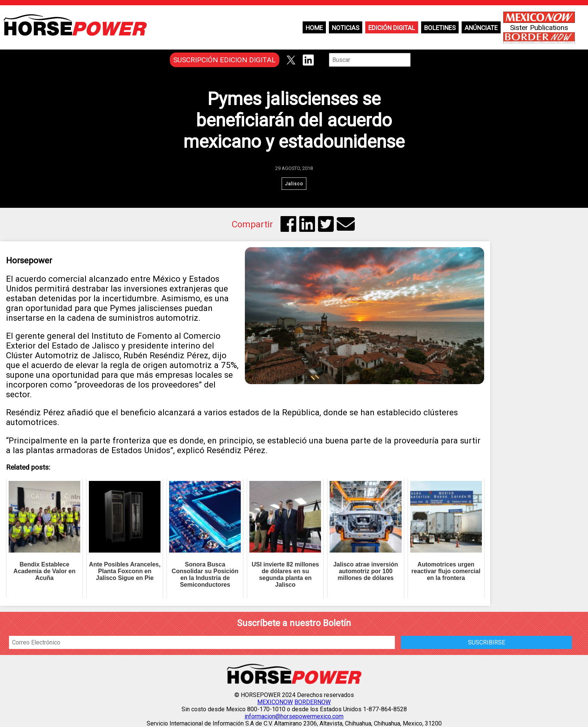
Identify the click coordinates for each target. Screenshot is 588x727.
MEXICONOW (275, 702)
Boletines (440, 28)
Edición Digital (392, 28)
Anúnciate (481, 28)
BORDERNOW (313, 702)
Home (314, 28)
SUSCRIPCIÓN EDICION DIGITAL (224, 60)
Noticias (346, 28)
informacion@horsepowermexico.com (294, 716)
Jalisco (294, 184)
